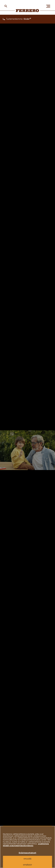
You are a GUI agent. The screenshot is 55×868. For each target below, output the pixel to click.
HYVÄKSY (27, 865)
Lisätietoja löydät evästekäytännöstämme (26, 845)
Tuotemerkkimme (14, 19)
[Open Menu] (49, 6)
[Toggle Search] (6, 6)
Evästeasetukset (28, 853)
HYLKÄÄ (27, 859)
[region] (27, 847)
